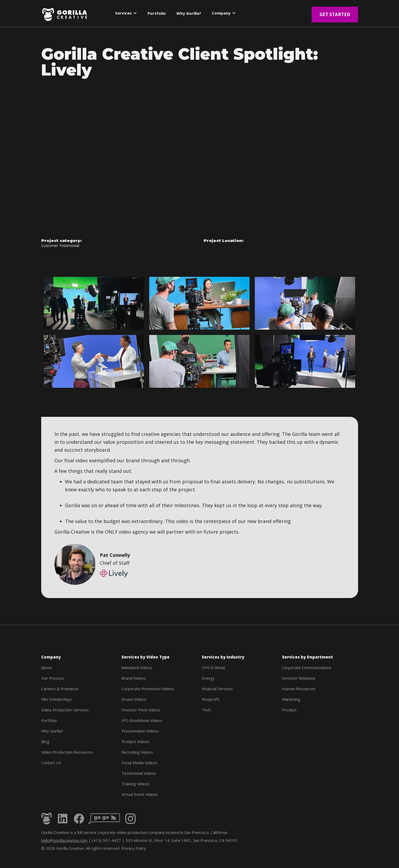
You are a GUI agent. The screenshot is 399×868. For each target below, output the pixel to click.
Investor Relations (299, 678)
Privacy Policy (134, 848)
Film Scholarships (57, 699)
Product (289, 710)
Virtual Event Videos (140, 794)
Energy (208, 678)
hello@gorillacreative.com (64, 840)
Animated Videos (137, 668)
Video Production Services (65, 710)
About (47, 668)
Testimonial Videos (139, 773)
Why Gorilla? (52, 731)
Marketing (291, 699)
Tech (206, 710)
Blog (45, 741)
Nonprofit (211, 699)
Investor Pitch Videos (141, 710)
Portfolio (49, 720)
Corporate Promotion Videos (148, 689)
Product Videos (135, 741)
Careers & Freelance (60, 689)
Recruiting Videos (137, 752)
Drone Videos (134, 699)
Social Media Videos (139, 763)
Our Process (53, 678)
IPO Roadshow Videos (142, 720)
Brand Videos (134, 678)
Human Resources (299, 689)
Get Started (335, 14)
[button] (126, 14)
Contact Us (51, 763)
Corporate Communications (307, 668)
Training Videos (135, 784)
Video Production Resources (67, 752)
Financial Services (217, 689)
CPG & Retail (213, 668)
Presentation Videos (140, 731)
